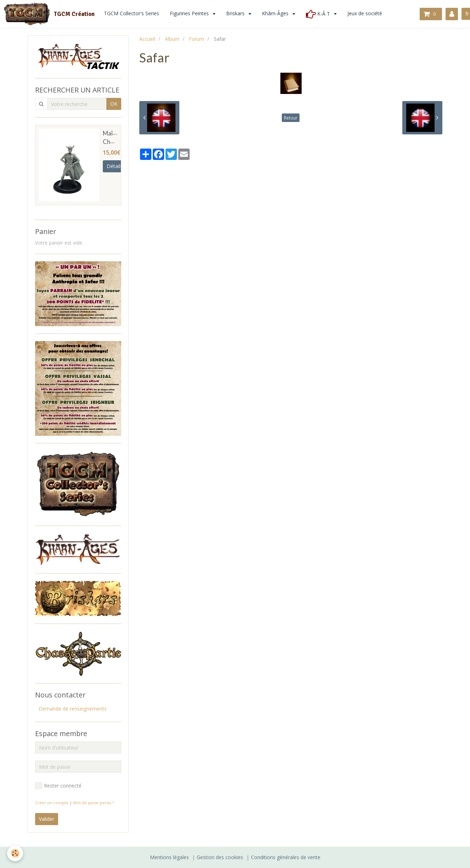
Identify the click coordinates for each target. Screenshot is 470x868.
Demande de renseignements (73, 709)
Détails (115, 166)
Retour (291, 118)
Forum (197, 39)
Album (172, 39)
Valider (47, 819)
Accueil (147, 39)
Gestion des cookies (220, 857)
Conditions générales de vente (286, 857)
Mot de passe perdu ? (93, 803)
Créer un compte (52, 803)
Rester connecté (58, 786)
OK (114, 104)
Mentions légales (169, 857)
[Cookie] (15, 853)
